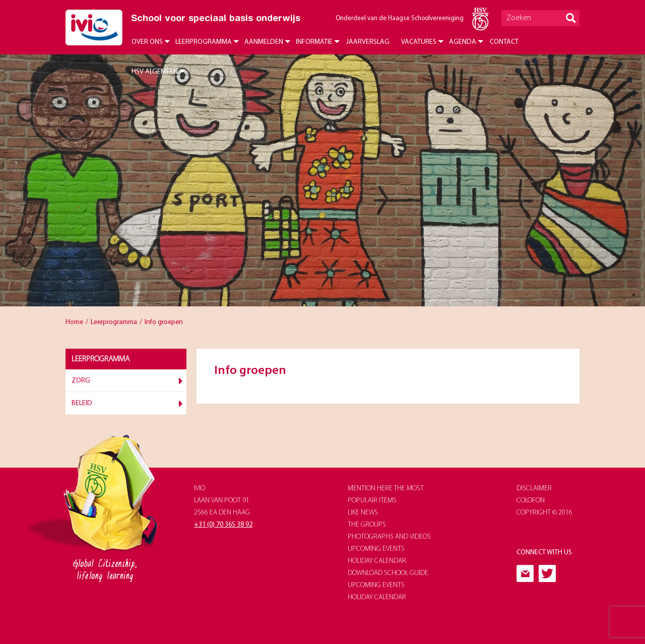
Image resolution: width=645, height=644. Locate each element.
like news (363, 513)
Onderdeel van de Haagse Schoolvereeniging (400, 18)
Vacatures (419, 42)
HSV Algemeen (155, 72)
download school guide (388, 573)
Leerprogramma (204, 42)
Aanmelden (264, 42)
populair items (372, 501)
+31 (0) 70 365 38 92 (223, 525)
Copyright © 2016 (544, 513)
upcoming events (376, 549)
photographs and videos (389, 537)
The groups (367, 525)
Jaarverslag (368, 42)
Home (74, 322)
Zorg (81, 381)
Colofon (531, 501)
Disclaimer (534, 489)
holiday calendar (377, 561)
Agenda (463, 42)
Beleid (82, 403)
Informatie (314, 42)
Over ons (147, 42)
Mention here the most (386, 489)
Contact (504, 42)
